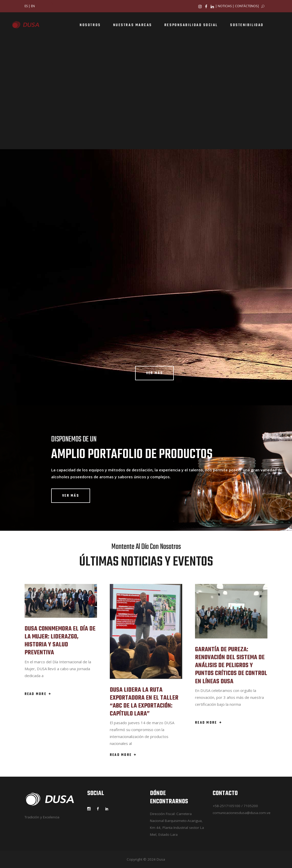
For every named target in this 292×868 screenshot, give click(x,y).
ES (26, 6)
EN (33, 6)
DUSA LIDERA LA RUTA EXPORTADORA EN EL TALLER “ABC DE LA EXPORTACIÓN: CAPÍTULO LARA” (144, 702)
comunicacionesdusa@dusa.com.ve (242, 813)
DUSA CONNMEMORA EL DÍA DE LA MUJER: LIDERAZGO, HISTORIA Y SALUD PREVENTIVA (60, 641)
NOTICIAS (225, 6)
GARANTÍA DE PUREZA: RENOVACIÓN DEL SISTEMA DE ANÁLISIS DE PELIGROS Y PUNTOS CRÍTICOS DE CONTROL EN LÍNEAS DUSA (231, 666)
